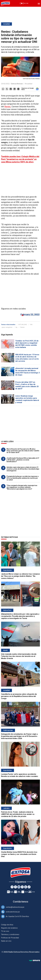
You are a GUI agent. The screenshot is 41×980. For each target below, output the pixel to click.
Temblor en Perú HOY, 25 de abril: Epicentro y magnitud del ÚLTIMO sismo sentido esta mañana (27, 344)
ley (16, 327)
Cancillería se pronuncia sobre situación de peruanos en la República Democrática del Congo (19, 696)
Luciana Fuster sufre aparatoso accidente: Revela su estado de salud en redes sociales (20, 775)
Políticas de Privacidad (10, 938)
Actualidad (7, 24)
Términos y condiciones (10, 934)
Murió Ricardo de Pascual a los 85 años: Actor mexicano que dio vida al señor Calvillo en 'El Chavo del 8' (23, 451)
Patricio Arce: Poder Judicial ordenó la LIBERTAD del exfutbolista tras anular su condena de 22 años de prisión (18, 814)
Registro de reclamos (9, 928)
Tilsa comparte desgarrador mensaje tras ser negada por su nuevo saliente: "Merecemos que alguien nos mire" (22, 487)
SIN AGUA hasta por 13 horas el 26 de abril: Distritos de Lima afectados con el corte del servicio (27, 358)
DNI (31, 325)
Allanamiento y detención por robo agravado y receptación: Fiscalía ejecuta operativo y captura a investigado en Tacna (20, 616)
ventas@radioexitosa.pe (15, 907)
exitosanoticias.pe (13, 912)
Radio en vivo (6, 941)
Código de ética (7, 925)
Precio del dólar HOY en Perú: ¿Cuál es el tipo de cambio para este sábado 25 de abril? (27, 385)
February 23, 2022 (30, 315)
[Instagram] (22, 887)
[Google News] (26, 887)
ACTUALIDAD (23, 325)
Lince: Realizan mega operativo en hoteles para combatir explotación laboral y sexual (27, 399)
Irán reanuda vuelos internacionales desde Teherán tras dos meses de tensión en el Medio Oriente (19, 656)
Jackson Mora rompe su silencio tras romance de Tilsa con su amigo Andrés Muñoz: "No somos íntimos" (20, 576)
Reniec (8, 107)
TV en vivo (5, 931)
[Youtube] (19, 887)
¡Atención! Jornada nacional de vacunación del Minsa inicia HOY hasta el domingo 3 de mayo (27, 372)
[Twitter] (15, 887)
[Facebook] (12, 887)
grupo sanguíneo (7, 327)
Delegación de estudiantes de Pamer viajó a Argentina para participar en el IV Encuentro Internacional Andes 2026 (19, 736)
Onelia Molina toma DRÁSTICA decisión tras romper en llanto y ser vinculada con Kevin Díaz (19, 854)
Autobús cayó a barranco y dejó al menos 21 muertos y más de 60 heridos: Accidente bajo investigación (23, 469)
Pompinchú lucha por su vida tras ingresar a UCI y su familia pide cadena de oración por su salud (23, 478)
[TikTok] (29, 887)
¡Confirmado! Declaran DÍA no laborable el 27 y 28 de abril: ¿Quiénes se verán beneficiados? (23, 460)
